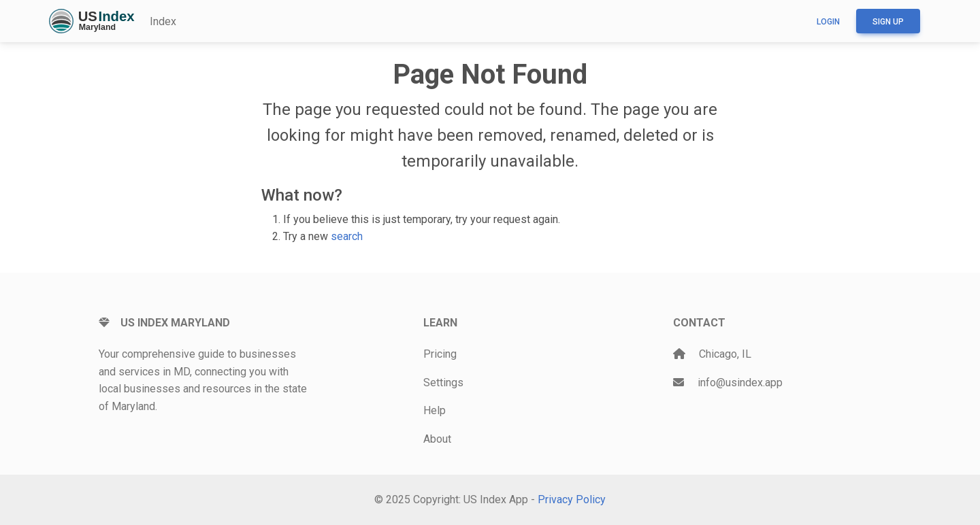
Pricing (440, 354)
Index (163, 21)
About (437, 439)
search (347, 236)
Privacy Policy (572, 499)
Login (828, 22)
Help (435, 410)
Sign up (888, 22)
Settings (443, 383)
